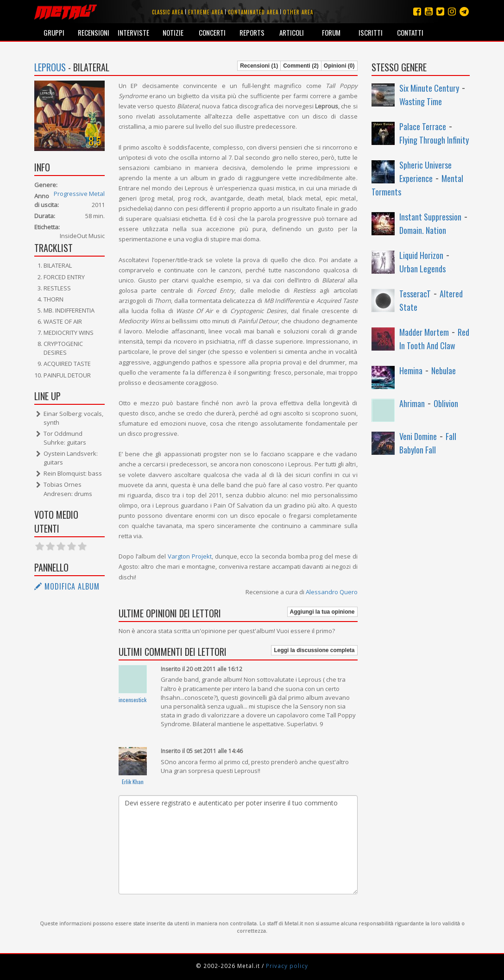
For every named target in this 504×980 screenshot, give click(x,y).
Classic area (168, 12)
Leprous (50, 67)
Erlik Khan (133, 782)
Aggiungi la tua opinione (322, 612)
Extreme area (206, 12)
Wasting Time (421, 101)
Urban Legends (422, 269)
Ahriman (412, 403)
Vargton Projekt (190, 556)
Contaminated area (253, 12)
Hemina (411, 371)
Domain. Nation (423, 230)
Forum (331, 32)
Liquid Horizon (421, 255)
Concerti (212, 32)
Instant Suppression (430, 217)
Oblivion (446, 403)
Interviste (133, 32)
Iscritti (371, 32)
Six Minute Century (429, 88)
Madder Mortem (424, 332)
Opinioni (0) (339, 66)
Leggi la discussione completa (314, 650)
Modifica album (67, 586)
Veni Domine (418, 436)
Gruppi (54, 32)
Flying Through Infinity (434, 140)
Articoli (292, 32)
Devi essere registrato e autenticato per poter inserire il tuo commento (238, 845)
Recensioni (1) (259, 66)
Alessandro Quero (332, 592)
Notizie (173, 32)
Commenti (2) (301, 66)
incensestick (132, 700)
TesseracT (415, 294)
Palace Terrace (423, 126)
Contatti (410, 32)
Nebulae (444, 371)
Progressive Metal (79, 194)
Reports (252, 32)
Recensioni (94, 32)
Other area (298, 12)
